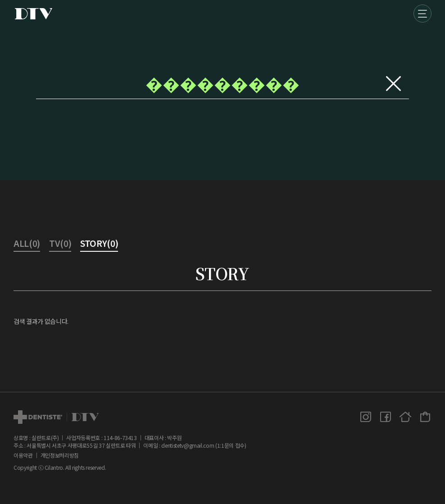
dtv (56, 417)
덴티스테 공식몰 (425, 417)
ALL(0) (27, 244)
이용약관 (23, 455)
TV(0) (60, 244)
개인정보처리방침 (60, 455)
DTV (33, 14)
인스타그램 (366, 417)
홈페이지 (405, 417)
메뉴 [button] (422, 14)
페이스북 (386, 417)
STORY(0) (99, 244)
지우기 (393, 83)
